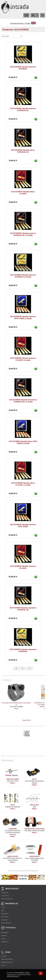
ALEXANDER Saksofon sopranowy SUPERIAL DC (23, 609)
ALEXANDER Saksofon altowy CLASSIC (23, 193)
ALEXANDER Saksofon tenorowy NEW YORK (23, 526)
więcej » (13, 783)
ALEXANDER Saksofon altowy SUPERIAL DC (23, 151)
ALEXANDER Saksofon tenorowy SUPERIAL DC (23, 109)
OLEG (35, 779)
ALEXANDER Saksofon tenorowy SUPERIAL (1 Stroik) (23, 276)
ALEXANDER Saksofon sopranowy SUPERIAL (23, 650)
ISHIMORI (13, 829)
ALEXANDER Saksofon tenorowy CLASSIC (23, 567)
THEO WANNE (13, 856)
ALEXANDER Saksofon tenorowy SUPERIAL (23, 68)
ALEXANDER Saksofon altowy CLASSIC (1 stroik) (23, 484)
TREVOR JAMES (13, 779)
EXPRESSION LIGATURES (34, 829)
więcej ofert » (27, 720)
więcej (16, 708)
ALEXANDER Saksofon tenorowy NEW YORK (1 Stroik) (23, 317)
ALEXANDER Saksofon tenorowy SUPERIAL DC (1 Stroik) (23, 234)
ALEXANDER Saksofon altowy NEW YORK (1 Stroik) (23, 442)
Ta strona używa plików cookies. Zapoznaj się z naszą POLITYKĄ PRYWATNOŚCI (19, 975)
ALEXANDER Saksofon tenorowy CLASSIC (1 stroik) (23, 359)
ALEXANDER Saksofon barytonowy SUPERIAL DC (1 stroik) (23, 401)
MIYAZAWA (34, 805)
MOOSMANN (34, 856)
